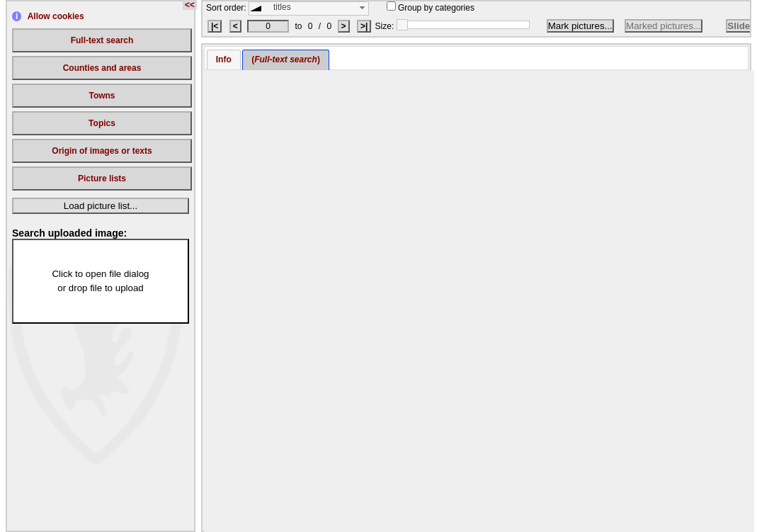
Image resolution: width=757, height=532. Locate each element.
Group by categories (431, 8)
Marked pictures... (664, 26)
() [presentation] (286, 60)
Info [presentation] (224, 60)
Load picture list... (101, 206)
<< (190, 5)
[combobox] (309, 9)
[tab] (224, 60)
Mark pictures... (580, 26)
